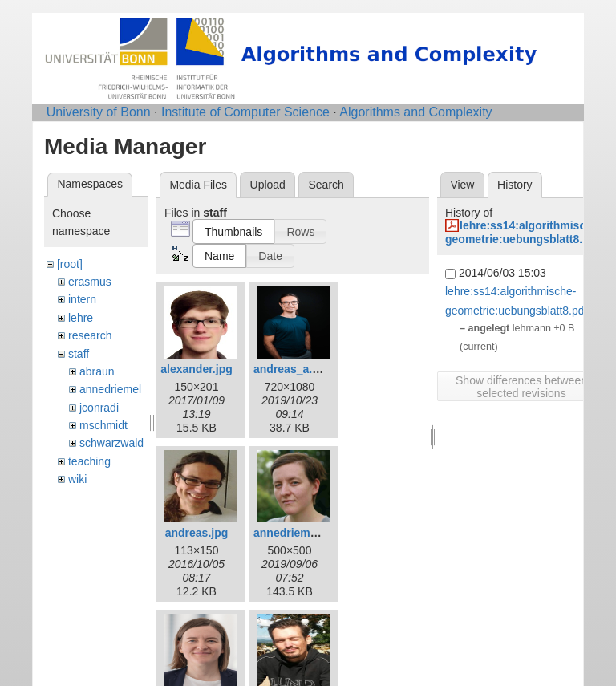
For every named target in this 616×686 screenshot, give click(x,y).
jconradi (99, 408)
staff (79, 354)
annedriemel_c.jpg (303, 533)
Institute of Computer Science (245, 112)
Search (326, 185)
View (462, 185)
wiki (77, 479)
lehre (81, 318)
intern (82, 299)
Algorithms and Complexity (415, 112)
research (90, 335)
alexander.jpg (196, 369)
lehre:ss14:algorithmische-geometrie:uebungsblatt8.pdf (524, 232)
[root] (70, 264)
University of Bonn (99, 112)
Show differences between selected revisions (521, 387)
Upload (268, 185)
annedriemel (110, 389)
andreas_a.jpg (291, 369)
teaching (89, 461)
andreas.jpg (197, 533)
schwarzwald (111, 443)
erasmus (90, 282)
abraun (97, 371)
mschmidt (103, 425)
